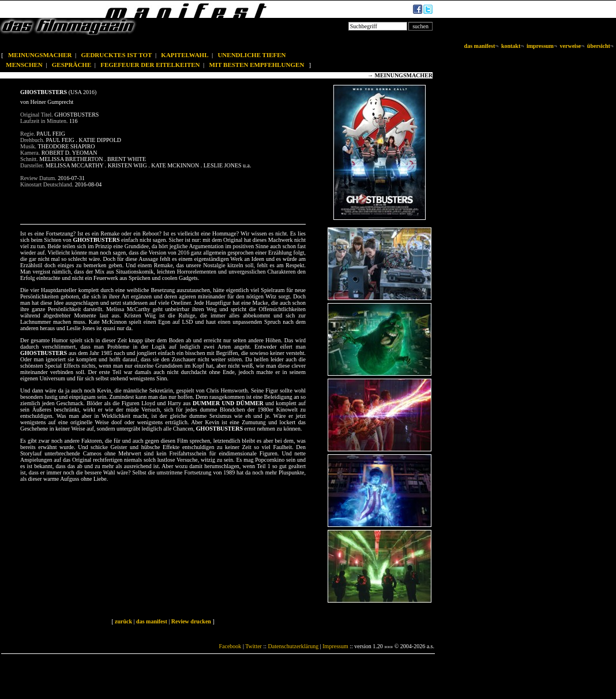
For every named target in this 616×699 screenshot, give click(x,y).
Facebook (230, 646)
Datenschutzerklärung (294, 646)
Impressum (335, 646)
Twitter (253, 646)
